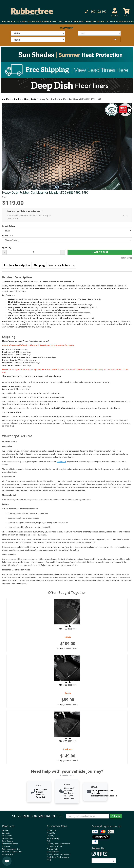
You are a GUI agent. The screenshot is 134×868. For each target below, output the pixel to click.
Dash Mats (93, 21)
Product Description (17, 265)
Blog (49, 860)
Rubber (18, 99)
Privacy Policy (53, 849)
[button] (92, 12)
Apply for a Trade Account (58, 857)
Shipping (39, 265)
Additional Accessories (12, 852)
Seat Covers (7, 841)
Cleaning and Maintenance (59, 844)
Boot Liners (7, 836)
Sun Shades (7, 838)
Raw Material (8, 854)
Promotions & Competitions (59, 854)
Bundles (6, 830)
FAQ (49, 841)
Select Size (7, 236)
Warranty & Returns (62, 265)
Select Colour (9, 226)
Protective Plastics (10, 844)
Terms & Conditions (19, 327)
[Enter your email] (88, 816)
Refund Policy (45, 327)
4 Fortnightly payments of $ (68, 217)
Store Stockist (53, 852)
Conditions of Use (55, 846)
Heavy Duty (30, 99)
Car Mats (7, 99)
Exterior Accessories (11, 849)
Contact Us (61, 461)
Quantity (7, 248)
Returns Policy (53, 838)
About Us (51, 833)
